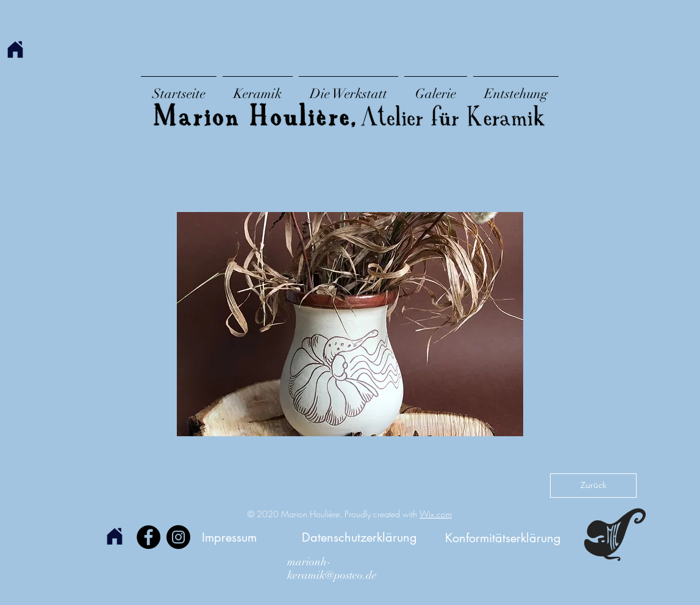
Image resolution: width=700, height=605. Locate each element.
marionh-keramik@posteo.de (332, 568)
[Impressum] (229, 537)
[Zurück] (593, 486)
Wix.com (436, 514)
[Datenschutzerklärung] (359, 537)
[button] (350, 324)
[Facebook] (148, 537)
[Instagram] (178, 537)
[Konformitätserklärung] (503, 538)
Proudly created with (382, 514)
